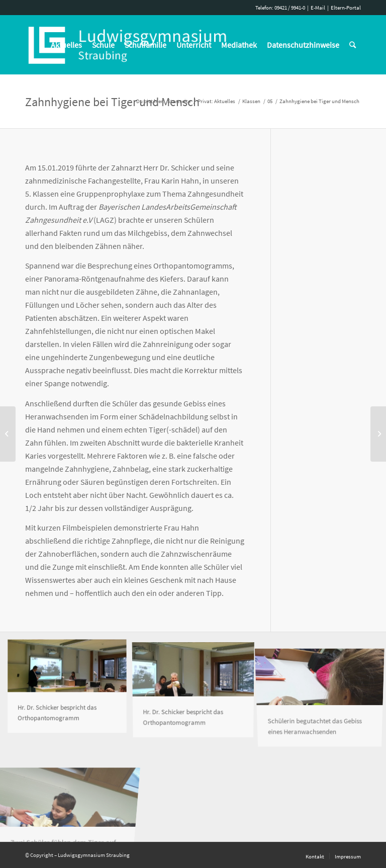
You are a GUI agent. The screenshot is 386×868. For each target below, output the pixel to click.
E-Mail (318, 8)
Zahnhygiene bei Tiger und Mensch (112, 102)
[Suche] (353, 45)
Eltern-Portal (346, 8)
